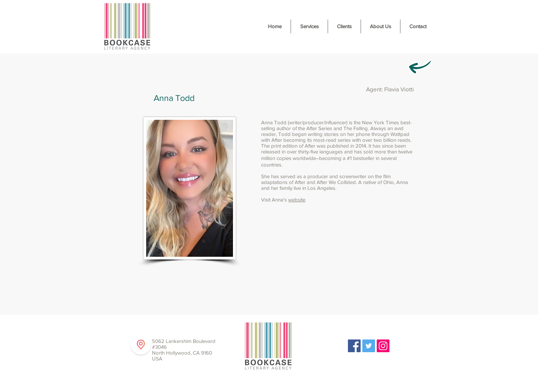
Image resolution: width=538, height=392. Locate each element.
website (297, 200)
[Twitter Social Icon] (369, 346)
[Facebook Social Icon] (354, 346)
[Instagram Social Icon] (383, 346)
